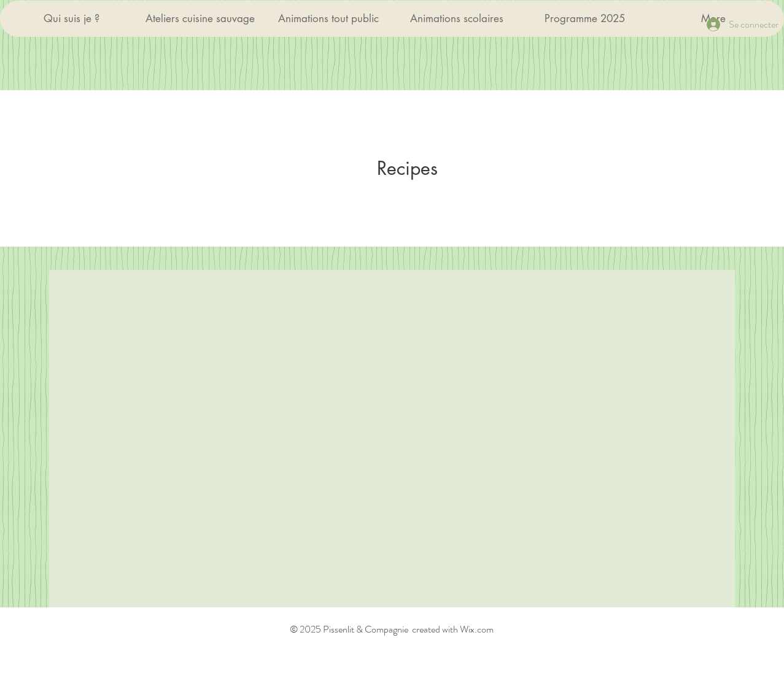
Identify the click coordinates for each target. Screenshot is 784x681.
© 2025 (305, 629)
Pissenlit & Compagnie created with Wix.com (407, 629)
